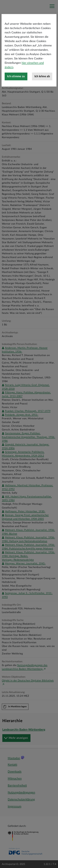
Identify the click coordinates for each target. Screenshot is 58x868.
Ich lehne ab (42, 87)
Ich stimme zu (16, 87)
